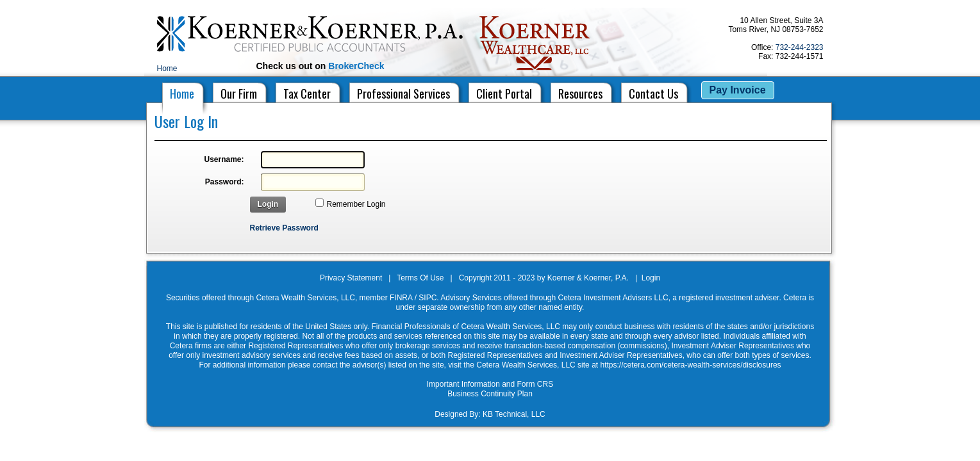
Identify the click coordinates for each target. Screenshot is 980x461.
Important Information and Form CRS (490, 384)
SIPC (428, 298)
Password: (225, 182)
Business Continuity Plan (490, 394)
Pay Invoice (738, 90)
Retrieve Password (284, 228)
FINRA (401, 298)
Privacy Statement (351, 278)
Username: (224, 159)
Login (268, 204)
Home (167, 69)
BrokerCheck (356, 66)
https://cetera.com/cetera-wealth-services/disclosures (690, 365)
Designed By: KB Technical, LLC (490, 414)
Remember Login (356, 204)
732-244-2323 (800, 47)
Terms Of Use (420, 278)
